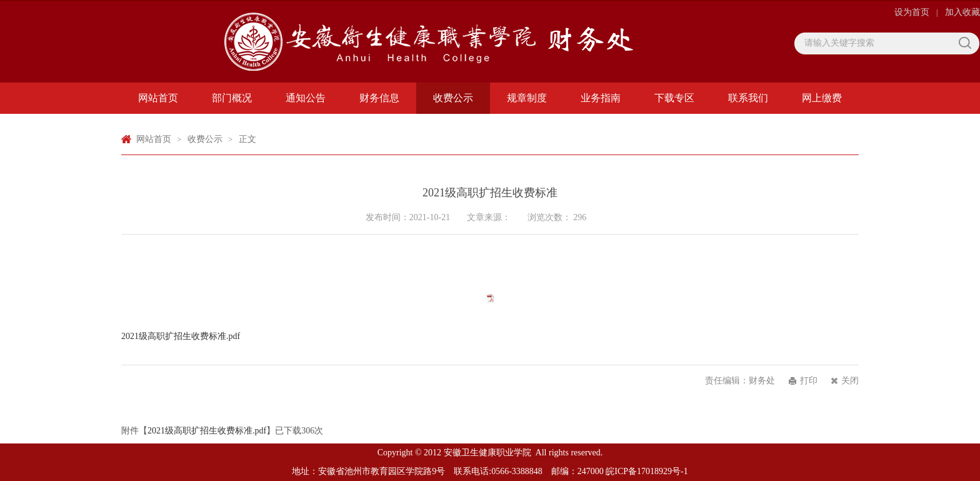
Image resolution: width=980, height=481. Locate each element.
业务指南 (601, 98)
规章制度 (527, 98)
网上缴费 (822, 98)
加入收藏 (962, 12)
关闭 (850, 381)
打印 (809, 381)
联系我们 (748, 98)
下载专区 (674, 98)
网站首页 (158, 98)
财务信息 (379, 98)
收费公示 (453, 98)
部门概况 (232, 98)
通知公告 (306, 98)
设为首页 (913, 12)
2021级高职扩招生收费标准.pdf (181, 336)
